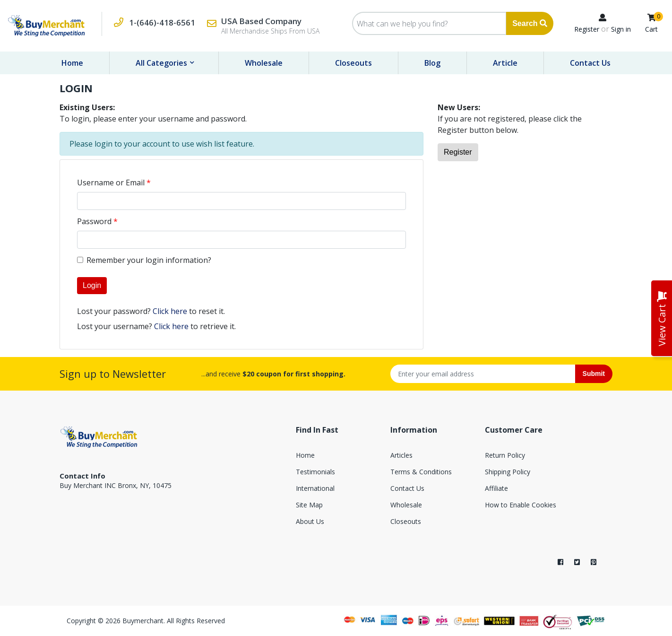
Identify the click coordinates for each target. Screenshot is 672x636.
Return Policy (505, 455)
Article (505, 63)
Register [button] (458, 152)
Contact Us (590, 63)
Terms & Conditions (421, 472)
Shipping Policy (508, 472)
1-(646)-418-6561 (162, 22)
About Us (310, 521)
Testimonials (315, 472)
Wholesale (264, 63)
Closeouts (353, 63)
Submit (594, 374)
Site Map (309, 505)
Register (587, 29)
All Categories (162, 63)
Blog (432, 63)
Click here (170, 311)
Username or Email (111, 183)
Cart (651, 29)
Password (94, 221)
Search (530, 23)
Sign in (621, 29)
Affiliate (496, 488)
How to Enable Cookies (521, 505)
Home (72, 63)
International (315, 488)
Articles (401, 455)
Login (92, 285)
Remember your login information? (149, 260)
